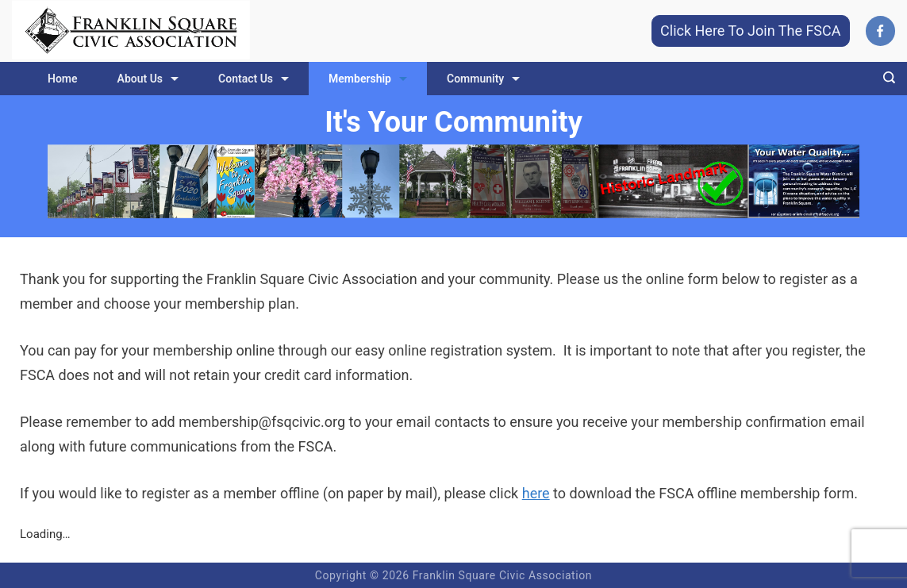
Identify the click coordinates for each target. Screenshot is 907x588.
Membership (368, 79)
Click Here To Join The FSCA (750, 31)
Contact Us (254, 79)
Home (63, 79)
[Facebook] (881, 31)
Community (483, 79)
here (536, 493)
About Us (148, 79)
